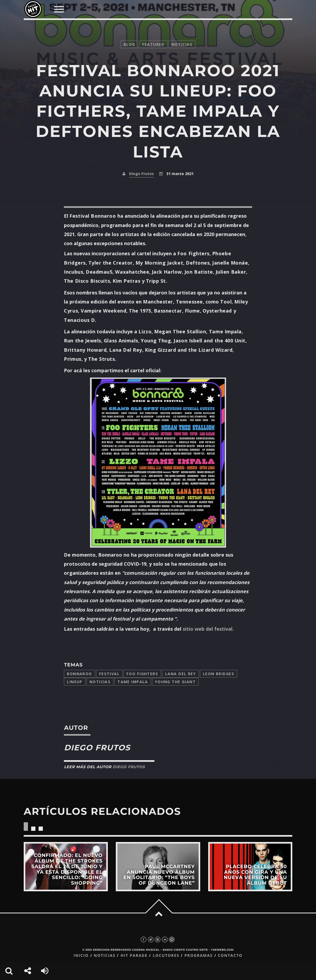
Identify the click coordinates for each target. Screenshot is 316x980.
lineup (75, 682)
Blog (129, 44)
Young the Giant (175, 682)
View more (66, 867)
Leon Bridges (219, 674)
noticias (182, 44)
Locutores (166, 956)
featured (153, 44)
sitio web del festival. (208, 629)
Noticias (100, 682)
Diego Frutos (141, 174)
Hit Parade (134, 956)
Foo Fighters (142, 674)
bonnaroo (79, 674)
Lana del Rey (180, 674)
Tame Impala (133, 682)
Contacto (230, 956)
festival (109, 674)
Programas (199, 956)
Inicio (81, 956)
